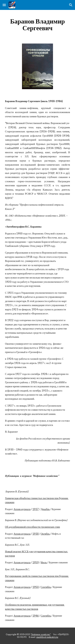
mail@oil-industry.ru (47, 637)
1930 (36, 534)
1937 (36, 509)
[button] (4, 5)
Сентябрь (46, 587)
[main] (38, 25)
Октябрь (45, 534)
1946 (36, 616)
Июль (44, 562)
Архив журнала (22, 509)
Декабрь (45, 509)
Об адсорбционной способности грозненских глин (33, 527)
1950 (36, 587)
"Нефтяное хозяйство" (41, 634)
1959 (36, 562)
